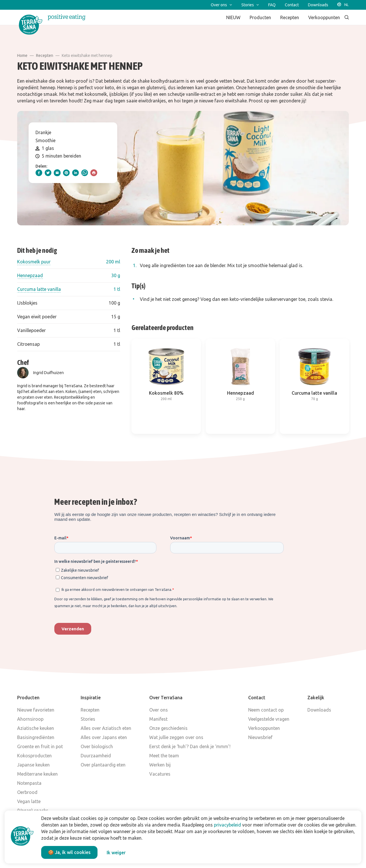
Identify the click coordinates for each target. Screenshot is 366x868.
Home (22, 55)
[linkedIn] (75, 173)
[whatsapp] (85, 173)
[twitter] (48, 173)
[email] (57, 173)
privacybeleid (227, 825)
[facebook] (39, 173)
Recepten (45, 55)
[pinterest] (66, 173)
